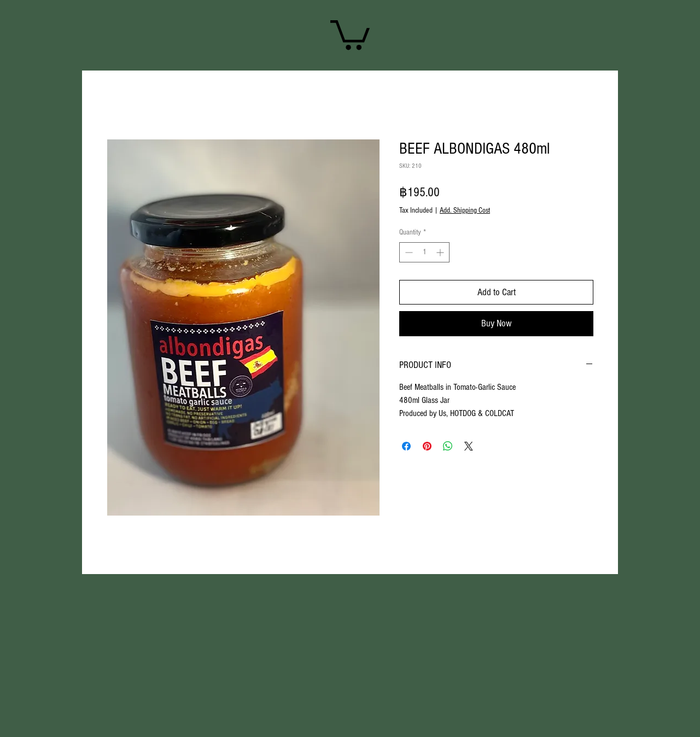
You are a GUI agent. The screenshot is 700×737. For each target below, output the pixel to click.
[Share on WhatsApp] (448, 446)
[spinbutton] (424, 252)
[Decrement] (408, 252)
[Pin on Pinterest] (427, 446)
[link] (350, 33)
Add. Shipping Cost (465, 210)
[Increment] (441, 252)
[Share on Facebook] (406, 446)
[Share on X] (469, 446)
